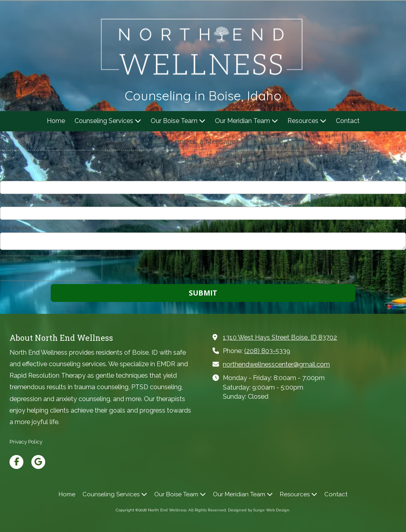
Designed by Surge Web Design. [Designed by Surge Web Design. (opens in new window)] (259, 510)
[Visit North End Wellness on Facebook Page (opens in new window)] (16, 462)
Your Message (16, 228)
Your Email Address (23, 202)
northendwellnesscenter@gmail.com (276, 364)
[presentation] (51, 268)
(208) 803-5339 (267, 351)
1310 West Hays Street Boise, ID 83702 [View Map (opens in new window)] (280, 337)
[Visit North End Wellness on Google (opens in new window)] (38, 462)
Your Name (13, 176)
